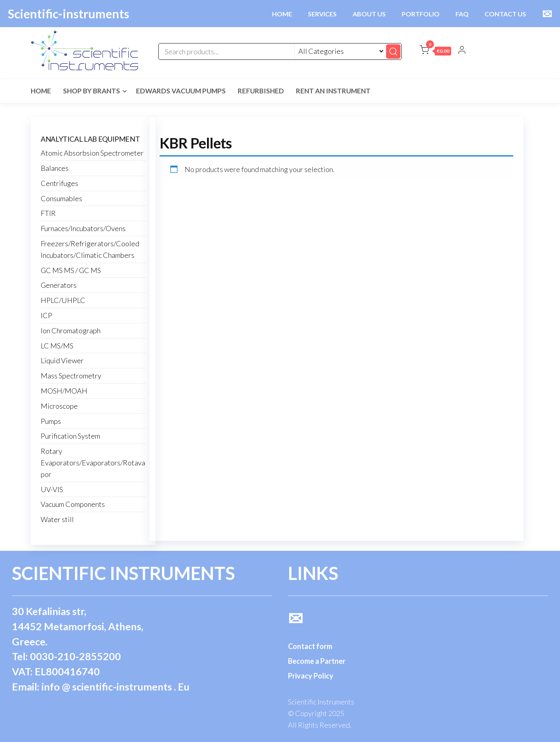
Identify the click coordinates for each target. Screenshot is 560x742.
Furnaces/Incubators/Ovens (83, 228)
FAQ (462, 14)
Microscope (59, 406)
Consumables (61, 198)
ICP (46, 315)
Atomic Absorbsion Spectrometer (92, 153)
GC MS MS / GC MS (71, 270)
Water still (57, 519)
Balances (55, 168)
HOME (282, 14)
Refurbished (261, 91)
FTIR (48, 213)
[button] (435, 51)
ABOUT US (369, 14)
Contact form (310, 646)
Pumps (51, 421)
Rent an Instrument (333, 91)
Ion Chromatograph (71, 330)
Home (41, 91)
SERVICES (322, 14)
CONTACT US (505, 14)
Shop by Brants (92, 91)
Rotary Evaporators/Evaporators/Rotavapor (93, 463)
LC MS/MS (57, 346)
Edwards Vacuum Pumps (181, 91)
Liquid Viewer (62, 360)
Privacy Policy (311, 676)
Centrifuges (59, 183)
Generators (59, 285)
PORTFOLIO (421, 14)
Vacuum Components (73, 504)
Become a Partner (317, 661)
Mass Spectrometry (71, 376)
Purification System (70, 436)
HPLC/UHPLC (63, 300)
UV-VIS (52, 489)
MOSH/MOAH (64, 391)
